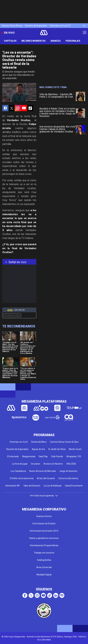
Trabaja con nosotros (44, 553)
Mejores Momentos (34, 41)
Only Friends (57, 456)
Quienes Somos (44, 516)
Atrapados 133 (74, 456)
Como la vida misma (68, 478)
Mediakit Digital (44, 575)
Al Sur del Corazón (46, 478)
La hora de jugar (20, 464)
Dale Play (43, 456)
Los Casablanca (18, 471)
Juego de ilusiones (68, 471)
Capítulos (10, 41)
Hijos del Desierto (32, 486)
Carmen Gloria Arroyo (12, 26)
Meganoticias (29, 456)
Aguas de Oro (38, 449)
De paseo (36, 464)
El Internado (13, 456)
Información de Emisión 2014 (44, 531)
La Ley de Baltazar (53, 486)
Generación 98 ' (13, 486)
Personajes (73, 41)
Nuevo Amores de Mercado (43, 471)
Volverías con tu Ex (19, 442)
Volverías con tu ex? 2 (60, 26)
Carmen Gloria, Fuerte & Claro (64, 442)
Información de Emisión (44, 524)
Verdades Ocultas (12, 315)
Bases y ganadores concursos (44, 538)
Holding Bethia (44, 560)
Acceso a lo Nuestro (53, 464)
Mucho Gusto (75, 449)
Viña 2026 (71, 464)
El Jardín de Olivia (57, 449)
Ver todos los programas (44, 496)
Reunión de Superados (36, 26)
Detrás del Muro (39, 442)
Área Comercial (44, 567)
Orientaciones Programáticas (44, 545)
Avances (56, 41)
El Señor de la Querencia (22, 478)
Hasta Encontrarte (74, 486)
